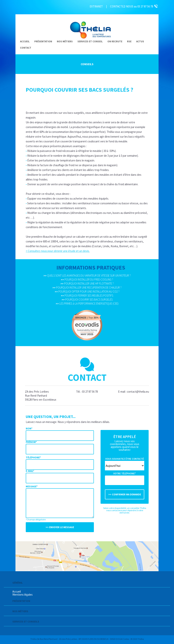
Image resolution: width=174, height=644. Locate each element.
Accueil (25, 41)
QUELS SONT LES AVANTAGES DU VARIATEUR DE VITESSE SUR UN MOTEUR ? (87, 275)
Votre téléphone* (125, 474)
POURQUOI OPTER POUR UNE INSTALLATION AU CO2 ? (87, 292)
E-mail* (30, 471)
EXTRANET (96, 6)
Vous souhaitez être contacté (125, 459)
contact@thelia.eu (138, 392)
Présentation (43, 41)
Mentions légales (23, 595)
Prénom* (31, 442)
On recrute (115, 41)
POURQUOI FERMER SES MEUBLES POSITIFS (87, 296)
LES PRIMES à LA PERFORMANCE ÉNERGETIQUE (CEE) (87, 304)
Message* (32, 486)
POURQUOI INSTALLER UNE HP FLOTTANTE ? (87, 284)
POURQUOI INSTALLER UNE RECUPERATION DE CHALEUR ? (87, 288)
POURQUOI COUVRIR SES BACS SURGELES (87, 300)
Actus (140, 41)
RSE (129, 41)
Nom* (29, 429)
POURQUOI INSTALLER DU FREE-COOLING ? (87, 279)
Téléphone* (33, 458)
